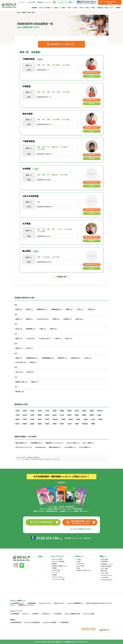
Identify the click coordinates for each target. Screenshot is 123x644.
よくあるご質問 (31, 2)
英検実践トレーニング (107, 564)
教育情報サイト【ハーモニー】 (45, 2)
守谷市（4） (31, 372)
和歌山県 (55, 419)
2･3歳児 (79, 559)
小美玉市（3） (92, 309)
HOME (40, 556)
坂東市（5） (19, 358)
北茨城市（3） (68, 319)
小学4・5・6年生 (84, 8)
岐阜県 (77, 415)
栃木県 (77, 411)
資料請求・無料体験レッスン (59, 566)
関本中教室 (28, 114)
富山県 (55, 415)
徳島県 (100, 419)
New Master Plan (41, 447)
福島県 (62, 411)
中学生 (93, 8)
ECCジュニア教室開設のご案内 (72, 614)
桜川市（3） (19, 329)
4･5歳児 (79, 561)
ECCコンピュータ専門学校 (50, 622)
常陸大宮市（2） (76, 358)
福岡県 (40, 424)
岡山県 (78, 419)
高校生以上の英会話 (106, 566)
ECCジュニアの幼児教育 (58, 561)
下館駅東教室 (29, 141)
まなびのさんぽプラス (107, 580)
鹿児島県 (85, 424)
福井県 (69, 415)
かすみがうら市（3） (43, 319)
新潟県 (47, 415)
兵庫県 (40, 419)
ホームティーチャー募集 (58, 579)
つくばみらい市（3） (45, 338)
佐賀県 (47, 424)
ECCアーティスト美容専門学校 (32, 622)
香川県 (17, 424)
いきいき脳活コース (70, 447)
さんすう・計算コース (73, 443)
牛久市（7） (80, 309)
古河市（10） (79, 319)
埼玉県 (92, 411)
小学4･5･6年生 (81, 566)
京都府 (25, 419)
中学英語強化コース (36, 443)
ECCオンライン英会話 (89, 614)
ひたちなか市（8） (21, 362)
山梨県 (32, 415)
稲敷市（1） (70, 309)
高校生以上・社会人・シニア (105, 8)
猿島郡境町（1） (31, 329)
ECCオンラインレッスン (45, 603)
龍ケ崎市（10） (20, 391)
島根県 (71, 419)
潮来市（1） (30, 309)
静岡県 (84, 415)
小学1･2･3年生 (81, 564)
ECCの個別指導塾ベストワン (17, 603)
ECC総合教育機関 (15, 614)
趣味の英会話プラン (55, 447)
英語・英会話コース (21, 443)
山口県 (93, 419)
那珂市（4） (19, 348)
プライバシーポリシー (58, 577)
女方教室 (26, 223)
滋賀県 (17, 419)
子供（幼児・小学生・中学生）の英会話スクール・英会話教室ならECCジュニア (59, 642)
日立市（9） (88, 358)
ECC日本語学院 (58, 614)
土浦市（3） (58, 338)
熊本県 (62, 424)
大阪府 (32, 419)
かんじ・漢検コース (88, 443)
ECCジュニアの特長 (45, 8)
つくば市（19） (31, 338)
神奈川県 (100, 411)
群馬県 (84, 411)
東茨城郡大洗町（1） (32, 358)
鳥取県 (63, 419)
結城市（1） (35, 382)
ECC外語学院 (35, 614)
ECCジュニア (25, 614)
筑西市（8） (19, 338)
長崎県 (55, 424)
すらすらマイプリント (107, 575)
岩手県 (40, 411)
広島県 (86, 419)
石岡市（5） (19, 309)
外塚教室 (26, 86)
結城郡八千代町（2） (22, 382)
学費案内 (118, 8)
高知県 (32, 424)
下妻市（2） (43, 329)
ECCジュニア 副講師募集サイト (75, 603)
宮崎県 (77, 424)
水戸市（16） (19, 372)
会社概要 (54, 575)
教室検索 (35, 8)
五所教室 (26, 169)
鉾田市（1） (34, 362)
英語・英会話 (105, 559)
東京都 (25, 415)
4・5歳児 (63, 8)
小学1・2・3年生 (72, 8)
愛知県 (92, 415)
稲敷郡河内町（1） (42, 309)
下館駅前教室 (29, 59)
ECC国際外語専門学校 (16, 622)
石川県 (62, 415)
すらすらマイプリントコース (24, 447)
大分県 (69, 424)
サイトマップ (22, 2)
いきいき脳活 (105, 577)
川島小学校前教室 (31, 196)
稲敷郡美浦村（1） (57, 309)
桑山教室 (26, 251)
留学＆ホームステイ (59, 603)
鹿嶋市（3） (30, 319)
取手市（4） (69, 338)
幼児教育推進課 (32, 603)
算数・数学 (104, 571)
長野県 (40, 415)
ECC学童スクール (46, 614)
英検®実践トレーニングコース (54, 443)
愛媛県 (25, 424)
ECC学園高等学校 (64, 622)
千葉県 (17, 415)
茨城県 (69, 411)
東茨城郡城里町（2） (48, 358)
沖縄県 (93, 424)
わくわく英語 (105, 568)
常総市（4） (54, 329)
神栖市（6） (56, 319)
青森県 (25, 411)
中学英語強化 (105, 561)
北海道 (17, 411)
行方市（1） (30, 348)
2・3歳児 (55, 8)
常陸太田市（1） (63, 358)
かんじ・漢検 (105, 573)
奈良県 (47, 419)
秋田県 (32, 411)
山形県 (47, 411)
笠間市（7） (19, 319)
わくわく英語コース (85, 447)
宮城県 (55, 411)
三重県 (99, 415)
